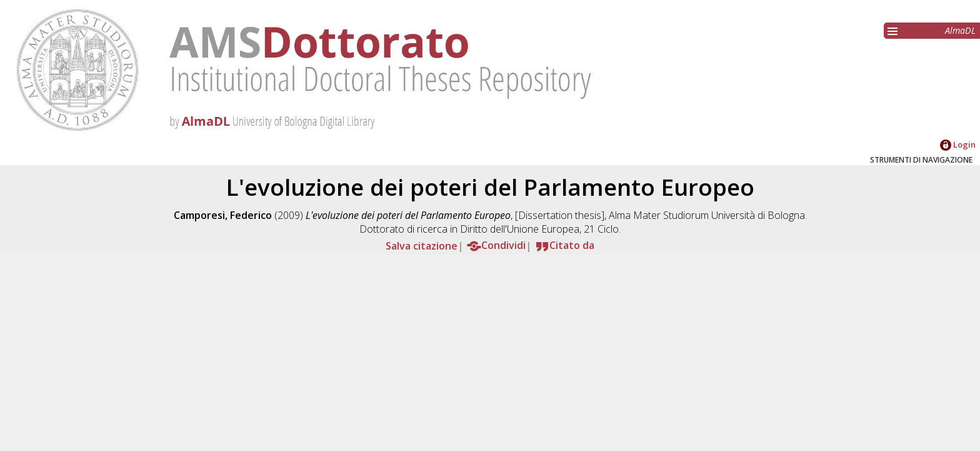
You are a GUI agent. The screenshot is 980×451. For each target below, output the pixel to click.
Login (958, 144)
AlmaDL (960, 30)
